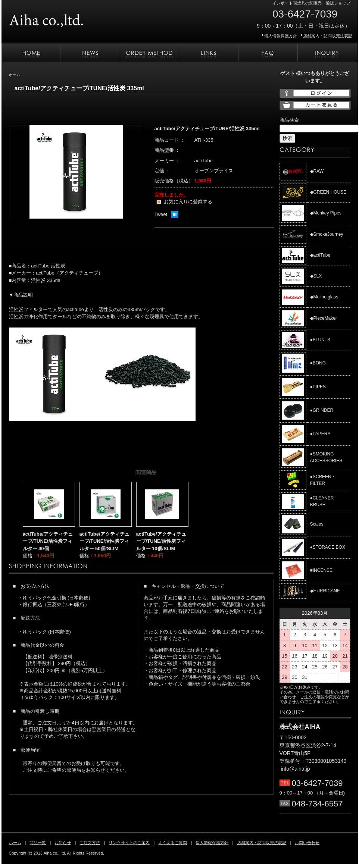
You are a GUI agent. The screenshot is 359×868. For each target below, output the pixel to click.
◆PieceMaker (324, 318)
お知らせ (90, 53)
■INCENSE (321, 570)
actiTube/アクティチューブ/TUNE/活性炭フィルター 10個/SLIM (161, 541)
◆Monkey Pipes (326, 213)
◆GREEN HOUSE (328, 192)
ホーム (31, 53)
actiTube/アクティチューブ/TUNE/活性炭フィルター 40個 (48, 541)
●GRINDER (322, 410)
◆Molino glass (324, 297)
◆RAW (317, 171)
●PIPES (318, 387)
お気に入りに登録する (188, 202)
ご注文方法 (149, 53)
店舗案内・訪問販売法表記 (328, 36)
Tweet (161, 214)
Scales (317, 524)
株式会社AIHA (69, 18)
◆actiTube (320, 255)
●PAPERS (320, 434)
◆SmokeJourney (327, 234)
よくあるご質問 (268, 53)
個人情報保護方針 (281, 36)
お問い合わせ (327, 53)
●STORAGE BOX (328, 547)
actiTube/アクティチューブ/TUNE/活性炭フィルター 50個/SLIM (104, 541)
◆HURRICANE (325, 591)
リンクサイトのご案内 (208, 53)
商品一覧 (38, 843)
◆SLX (316, 276)
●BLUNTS (320, 340)
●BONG (318, 363)
